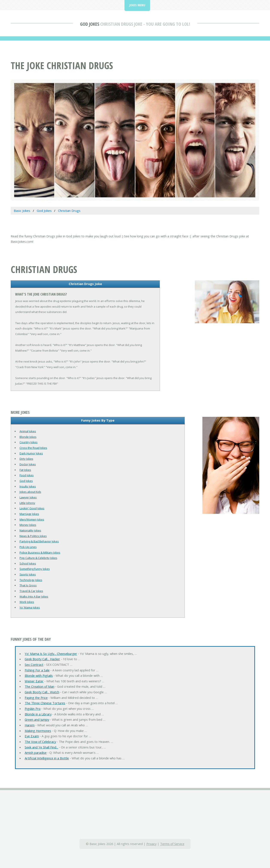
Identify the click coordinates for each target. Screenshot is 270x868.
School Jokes (28, 563)
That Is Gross (28, 585)
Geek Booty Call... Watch (42, 692)
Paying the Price (36, 698)
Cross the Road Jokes (33, 448)
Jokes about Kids (30, 492)
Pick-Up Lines (28, 547)
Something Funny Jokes (35, 569)
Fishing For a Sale (37, 670)
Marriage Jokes (29, 514)
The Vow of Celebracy (40, 742)
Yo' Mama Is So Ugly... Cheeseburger (51, 654)
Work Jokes (27, 602)
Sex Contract (34, 665)
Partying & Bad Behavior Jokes (39, 541)
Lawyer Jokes (28, 497)
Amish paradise (36, 753)
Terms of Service (172, 844)
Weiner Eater (34, 681)
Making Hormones (38, 731)
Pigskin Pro (33, 709)
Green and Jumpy (37, 719)
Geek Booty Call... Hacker (42, 659)
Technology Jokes (31, 580)
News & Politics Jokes (33, 536)
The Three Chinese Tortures (45, 703)
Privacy (151, 844)
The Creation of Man (39, 686)
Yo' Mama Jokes (30, 607)
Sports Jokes (28, 574)
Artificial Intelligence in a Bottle (47, 758)
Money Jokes (28, 525)
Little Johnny (27, 503)
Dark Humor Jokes (31, 453)
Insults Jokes (28, 486)
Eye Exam (32, 736)
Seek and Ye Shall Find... (41, 747)
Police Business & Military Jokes (40, 552)
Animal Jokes (28, 431)
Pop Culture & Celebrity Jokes (38, 558)
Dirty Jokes (26, 459)
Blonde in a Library (38, 714)
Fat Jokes (25, 470)
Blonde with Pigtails (39, 675)
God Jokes (90, 24)
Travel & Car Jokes (31, 591)
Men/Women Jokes (32, 519)
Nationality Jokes (30, 530)
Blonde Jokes (28, 437)
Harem (30, 725)
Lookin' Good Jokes (32, 508)
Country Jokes (29, 442)
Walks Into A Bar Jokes (34, 596)
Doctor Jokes (28, 464)
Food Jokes (27, 475)
